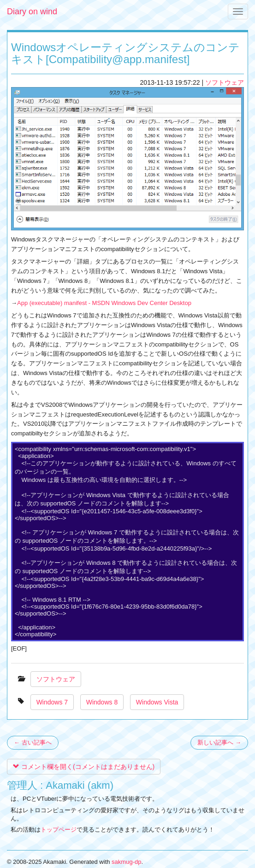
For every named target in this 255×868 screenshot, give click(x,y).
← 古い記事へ (33, 742)
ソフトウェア (225, 82)
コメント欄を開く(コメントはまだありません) (84, 767)
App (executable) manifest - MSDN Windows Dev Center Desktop (104, 303)
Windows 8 (102, 702)
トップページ (59, 830)
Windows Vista (157, 702)
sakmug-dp (126, 862)
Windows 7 (52, 702)
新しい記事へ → (219, 742)
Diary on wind (32, 12)
